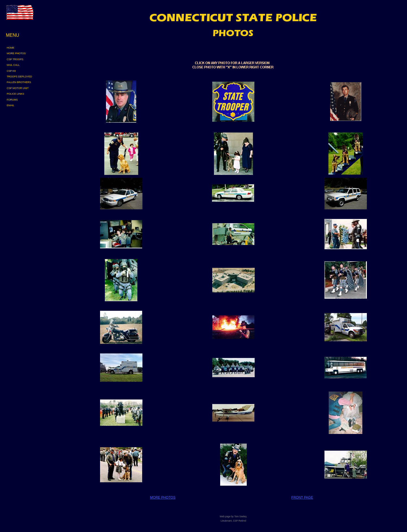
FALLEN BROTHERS (19, 82)
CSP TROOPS (15, 59)
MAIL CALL (13, 65)
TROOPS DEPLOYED (20, 77)
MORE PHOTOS (16, 53)
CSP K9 (11, 71)
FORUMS (12, 100)
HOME (11, 48)
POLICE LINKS (16, 94)
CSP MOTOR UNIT (18, 88)
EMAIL (11, 105)
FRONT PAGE (302, 498)
